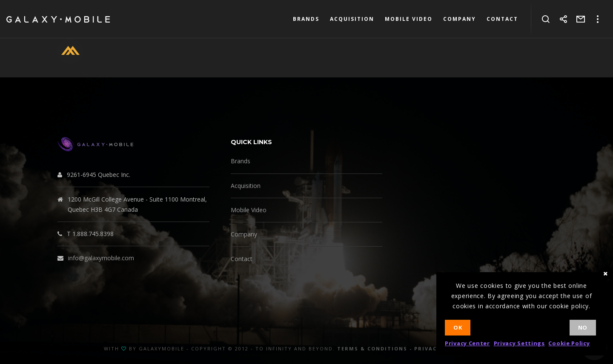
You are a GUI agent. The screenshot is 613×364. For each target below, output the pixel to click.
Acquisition (246, 186)
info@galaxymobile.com (101, 258)
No (583, 327)
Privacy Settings (519, 343)
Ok (458, 327)
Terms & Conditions (372, 348)
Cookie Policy (569, 343)
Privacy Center (467, 343)
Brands (241, 161)
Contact (242, 259)
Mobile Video (249, 210)
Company (244, 234)
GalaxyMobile (162, 348)
